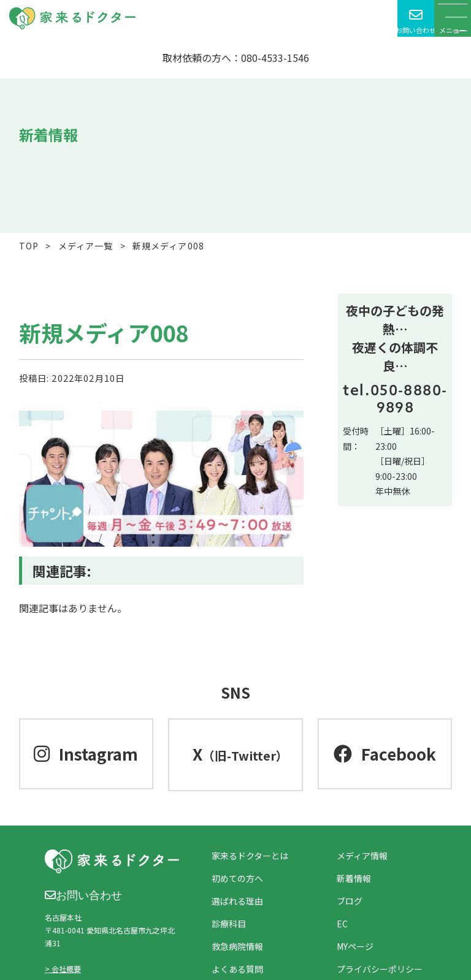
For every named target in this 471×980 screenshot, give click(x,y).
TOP (29, 246)
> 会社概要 (63, 969)
